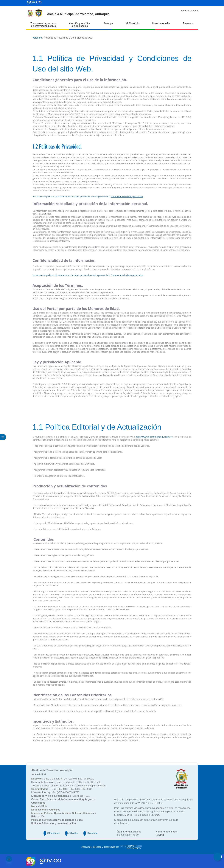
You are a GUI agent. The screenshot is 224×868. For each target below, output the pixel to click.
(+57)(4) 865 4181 (60, 796)
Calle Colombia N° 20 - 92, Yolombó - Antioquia (63, 779)
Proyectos (188, 23)
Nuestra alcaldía (161, 23)
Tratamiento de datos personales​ (127, 196)
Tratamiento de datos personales (127, 275)
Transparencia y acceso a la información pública (43, 25)
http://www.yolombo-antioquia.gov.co (154, 437)
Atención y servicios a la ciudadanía (80, 25)
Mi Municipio (133, 23)
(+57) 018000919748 (55, 792)
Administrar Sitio (189, 11)
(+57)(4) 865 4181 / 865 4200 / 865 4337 (62, 789)
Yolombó (37, 38)
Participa (108, 23)
